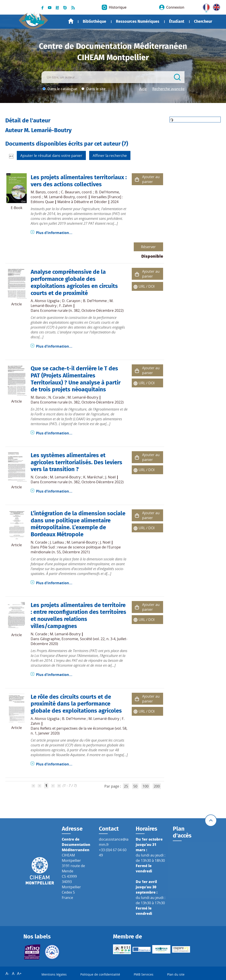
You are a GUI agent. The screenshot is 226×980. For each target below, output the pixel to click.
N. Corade (57, 397)
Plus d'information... (54, 233)
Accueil (71, 21)
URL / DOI (147, 286)
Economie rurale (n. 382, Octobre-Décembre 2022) (82, 310)
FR (205, 6)
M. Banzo (38, 192)
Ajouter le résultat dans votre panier (51, 155)
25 (126, 786)
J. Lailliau (57, 542)
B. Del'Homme (107, 192)
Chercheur (203, 21)
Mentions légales (54, 974)
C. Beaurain (70, 192)
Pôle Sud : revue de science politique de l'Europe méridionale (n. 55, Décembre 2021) (76, 550)
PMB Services (144, 974)
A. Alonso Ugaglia (45, 301)
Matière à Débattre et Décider (82, 202)
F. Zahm (66, 306)
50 (135, 786)
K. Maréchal (93, 477)
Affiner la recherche (110, 155)
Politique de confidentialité (100, 974)
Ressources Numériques (138, 21)
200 (157, 786)
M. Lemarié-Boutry (59, 197)
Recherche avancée (168, 89)
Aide (143, 89)
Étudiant (177, 21)
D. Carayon (71, 301)
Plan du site (176, 974)
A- (7, 973)
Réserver (148, 247)
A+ (19, 973)
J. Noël (110, 477)
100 (146, 786)
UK (215, 6)
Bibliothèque (94, 21)
